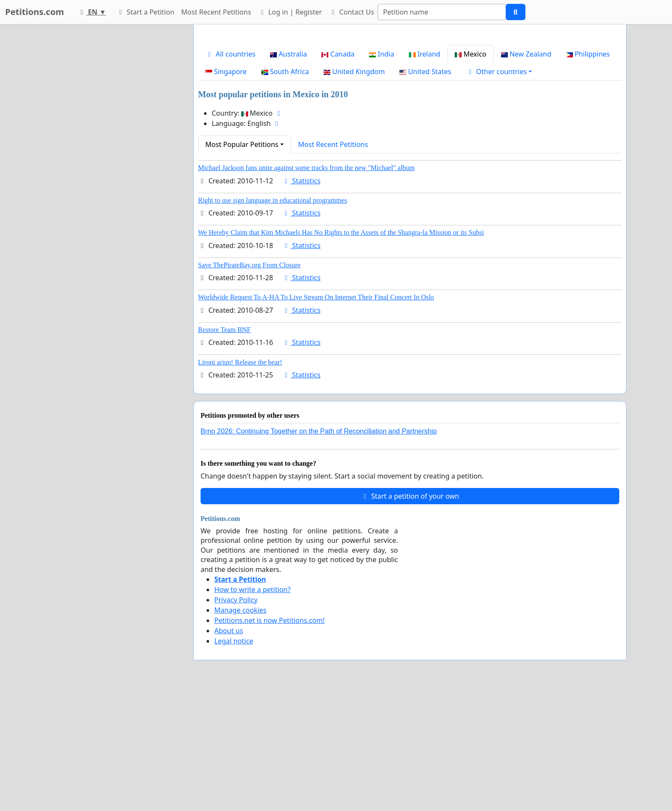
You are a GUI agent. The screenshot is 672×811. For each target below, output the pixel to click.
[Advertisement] (410, 98)
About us (229, 751)
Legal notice (234, 761)
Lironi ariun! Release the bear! (240, 482)
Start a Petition (145, 12)
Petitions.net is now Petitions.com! (269, 740)
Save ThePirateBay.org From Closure (249, 385)
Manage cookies (240, 730)
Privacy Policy (236, 720)
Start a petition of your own (410, 616)
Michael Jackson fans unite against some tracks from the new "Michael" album (306, 288)
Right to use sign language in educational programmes (273, 320)
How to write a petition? (252, 709)
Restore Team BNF (224, 450)
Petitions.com (34, 12)
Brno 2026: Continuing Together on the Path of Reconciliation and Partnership (319, 551)
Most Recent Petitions (216, 12)
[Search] (442, 12)
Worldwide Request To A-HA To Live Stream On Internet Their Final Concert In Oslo (316, 417)
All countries (230, 174)
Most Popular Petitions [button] (242, 264)
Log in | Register (290, 12)
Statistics (301, 301)
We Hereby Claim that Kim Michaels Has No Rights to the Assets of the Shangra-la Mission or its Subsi (341, 352)
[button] (499, 192)
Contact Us (351, 12)
